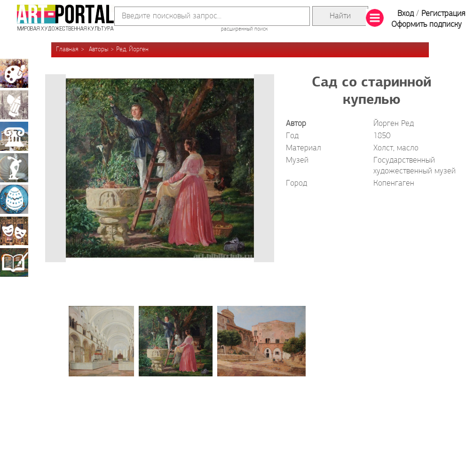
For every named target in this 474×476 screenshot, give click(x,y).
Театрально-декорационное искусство (14, 231)
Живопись (14, 73)
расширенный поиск (244, 29)
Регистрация (443, 14)
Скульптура (14, 168)
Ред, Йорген (132, 50)
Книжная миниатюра (14, 262)
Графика (14, 105)
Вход (406, 14)
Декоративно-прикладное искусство (14, 199)
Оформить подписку (427, 25)
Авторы (99, 50)
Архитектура (14, 136)
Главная (67, 50)
